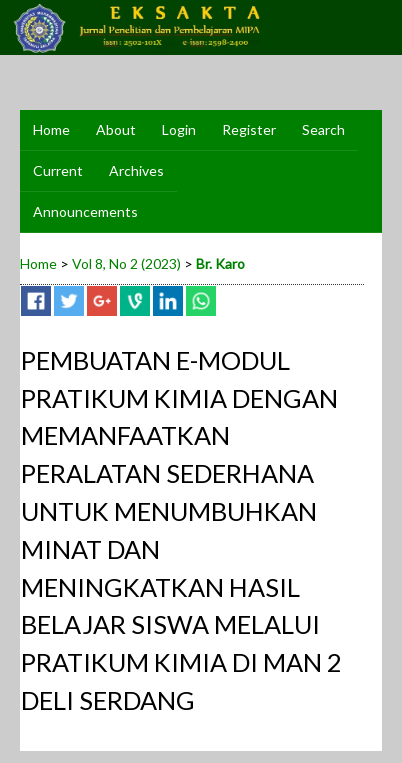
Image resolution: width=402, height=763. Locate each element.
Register (249, 129)
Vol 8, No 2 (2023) (126, 263)
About (116, 129)
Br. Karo (220, 263)
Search (323, 129)
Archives (136, 170)
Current (58, 170)
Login (179, 129)
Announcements (85, 211)
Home (51, 129)
